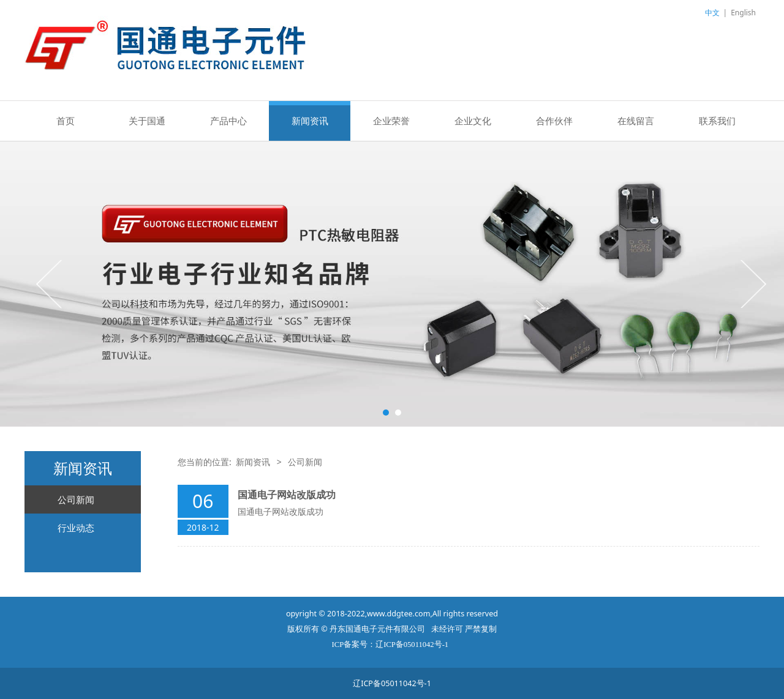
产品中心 (228, 121)
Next (752, 283)
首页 (66, 121)
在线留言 (636, 121)
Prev (50, 283)
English (743, 13)
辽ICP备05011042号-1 (392, 683)
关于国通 (147, 121)
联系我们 (717, 121)
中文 (712, 13)
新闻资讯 (310, 121)
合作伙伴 (554, 121)
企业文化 (473, 121)
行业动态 (76, 528)
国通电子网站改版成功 (287, 495)
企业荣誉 (391, 121)
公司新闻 (76, 499)
